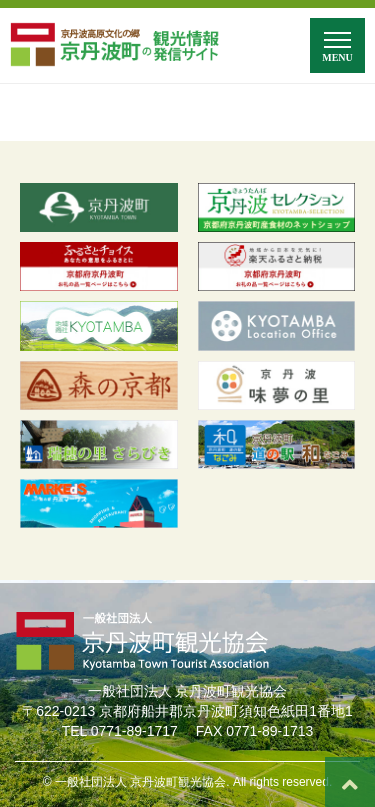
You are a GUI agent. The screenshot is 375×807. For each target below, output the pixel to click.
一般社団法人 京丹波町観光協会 (140, 782)
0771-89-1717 (134, 731)
